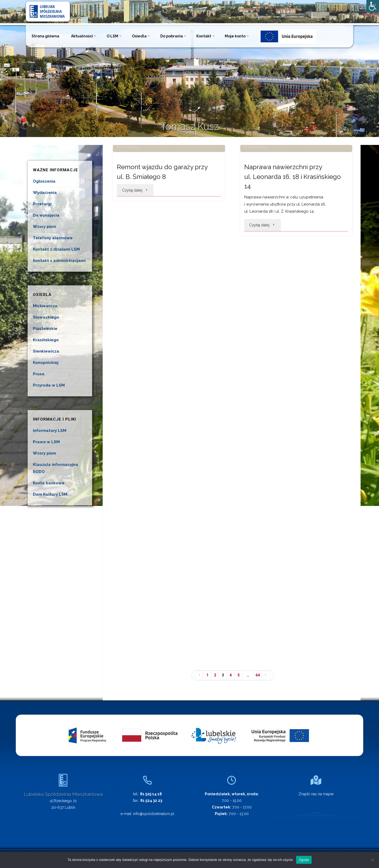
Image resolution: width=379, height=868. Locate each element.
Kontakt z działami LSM (56, 249)
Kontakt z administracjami (59, 261)
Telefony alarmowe (53, 238)
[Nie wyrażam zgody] (372, 860)
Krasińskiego (46, 340)
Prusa (39, 374)
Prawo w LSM (46, 442)
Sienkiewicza (46, 351)
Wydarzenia (45, 193)
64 (259, 675)
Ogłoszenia (44, 181)
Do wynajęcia (46, 215)
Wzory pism (44, 227)
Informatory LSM (50, 431)
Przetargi (42, 204)
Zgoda (304, 860)
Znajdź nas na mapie (316, 794)
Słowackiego (46, 317)
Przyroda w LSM (49, 385)
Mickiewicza (45, 306)
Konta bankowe (49, 483)
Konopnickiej (46, 363)
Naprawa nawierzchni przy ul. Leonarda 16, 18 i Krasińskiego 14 (286, 235)
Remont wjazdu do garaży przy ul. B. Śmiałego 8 (166, 230)
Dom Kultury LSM (50, 494)
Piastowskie (45, 329)
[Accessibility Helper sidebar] (373, 6)
